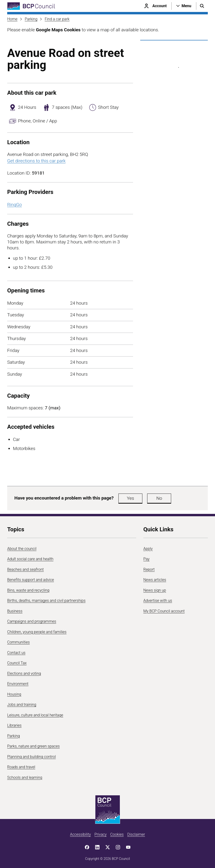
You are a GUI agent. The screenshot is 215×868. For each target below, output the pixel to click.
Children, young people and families (37, 632)
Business (15, 611)
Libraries (14, 725)
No (159, 498)
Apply (148, 549)
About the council (22, 549)
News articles (155, 580)
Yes (130, 498)
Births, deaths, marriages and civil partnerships (46, 601)
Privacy (101, 834)
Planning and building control (32, 757)
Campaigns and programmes (32, 621)
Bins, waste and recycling (28, 590)
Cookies (117, 834)
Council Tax (17, 663)
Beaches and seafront (26, 569)
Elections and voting (24, 673)
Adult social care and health (30, 559)
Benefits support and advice (31, 580)
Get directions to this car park (36, 161)
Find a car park (57, 19)
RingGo (15, 205)
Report (149, 569)
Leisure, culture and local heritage (35, 715)
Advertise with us (158, 601)
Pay (146, 559)
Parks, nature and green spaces (33, 746)
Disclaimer (136, 834)
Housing (14, 694)
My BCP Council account (164, 611)
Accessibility (80, 834)
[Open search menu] (202, 6)
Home (12, 19)
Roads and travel (21, 767)
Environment (18, 684)
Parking (31, 19)
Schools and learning (25, 777)
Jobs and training (22, 705)
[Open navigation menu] (184, 6)
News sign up (155, 590)
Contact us (16, 653)
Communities (18, 642)
